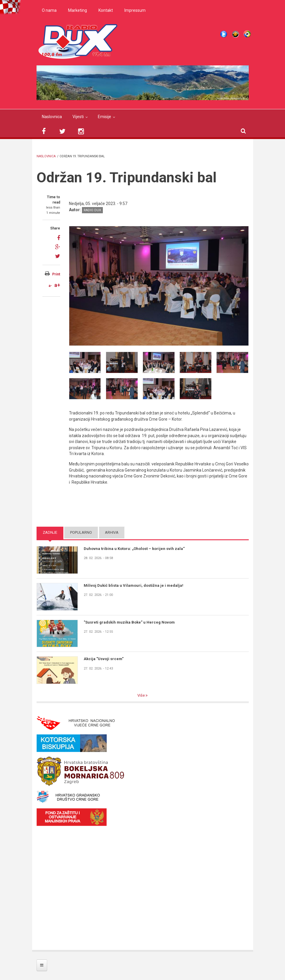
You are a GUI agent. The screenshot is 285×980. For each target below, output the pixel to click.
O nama (49, 10)
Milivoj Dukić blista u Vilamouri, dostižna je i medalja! (134, 585)
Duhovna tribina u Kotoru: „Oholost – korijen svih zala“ (134, 549)
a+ (57, 285)
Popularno (81, 532)
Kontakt (106, 10)
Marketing (78, 10)
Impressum (135, 10)
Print (56, 274)
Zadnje (50, 532)
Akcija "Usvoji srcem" (104, 659)
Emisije (104, 117)
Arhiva (112, 532)
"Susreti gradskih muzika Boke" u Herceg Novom (129, 622)
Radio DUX (92, 210)
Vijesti (78, 117)
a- (50, 286)
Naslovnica (52, 117)
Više (141, 695)
